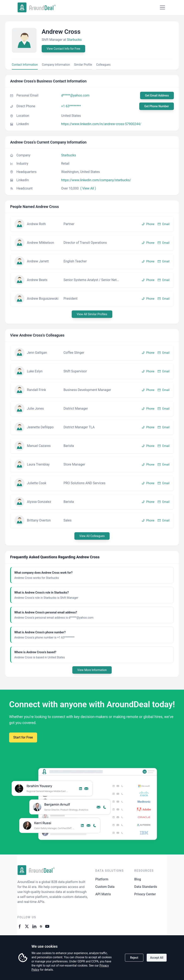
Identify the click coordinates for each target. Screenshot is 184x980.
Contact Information (25, 65)
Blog (138, 879)
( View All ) (88, 188)
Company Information (56, 65)
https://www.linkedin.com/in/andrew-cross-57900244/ (101, 124)
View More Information (92, 670)
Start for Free (23, 737)
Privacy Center (145, 894)
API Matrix (103, 894)
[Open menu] (162, 7)
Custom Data (105, 887)
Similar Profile (83, 65)
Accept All (157, 958)
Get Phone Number (157, 106)
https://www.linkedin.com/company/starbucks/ (96, 180)
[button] (92, 224)
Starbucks (74, 40)
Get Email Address (157, 95)
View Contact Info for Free (63, 49)
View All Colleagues (92, 536)
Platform (102, 879)
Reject (134, 958)
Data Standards (146, 887)
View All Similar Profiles (92, 314)
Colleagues (103, 65)
